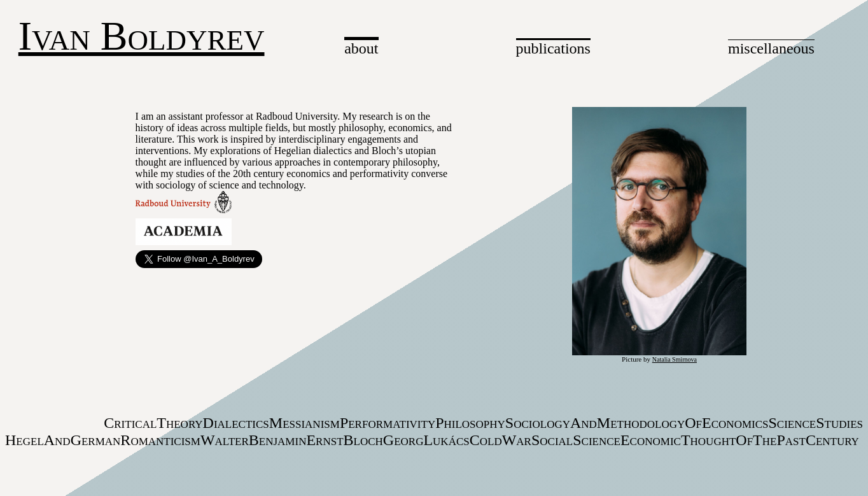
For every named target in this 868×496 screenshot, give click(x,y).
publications (553, 48)
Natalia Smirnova (675, 359)
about (361, 48)
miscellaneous (771, 48)
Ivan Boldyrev (142, 36)
